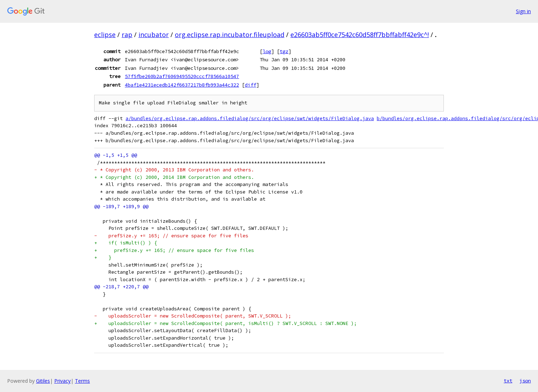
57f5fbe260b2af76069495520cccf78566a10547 (182, 76)
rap (127, 35)
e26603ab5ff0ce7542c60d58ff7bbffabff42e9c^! (360, 35)
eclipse (105, 35)
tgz (284, 51)
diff (250, 85)
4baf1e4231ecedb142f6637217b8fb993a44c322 (182, 85)
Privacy (62, 381)
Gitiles (43, 381)
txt (508, 381)
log (267, 51)
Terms (82, 381)
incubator (154, 35)
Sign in (523, 11)
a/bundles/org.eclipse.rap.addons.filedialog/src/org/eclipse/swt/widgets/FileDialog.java (250, 118)
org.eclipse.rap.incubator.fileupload (230, 35)
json (525, 381)
